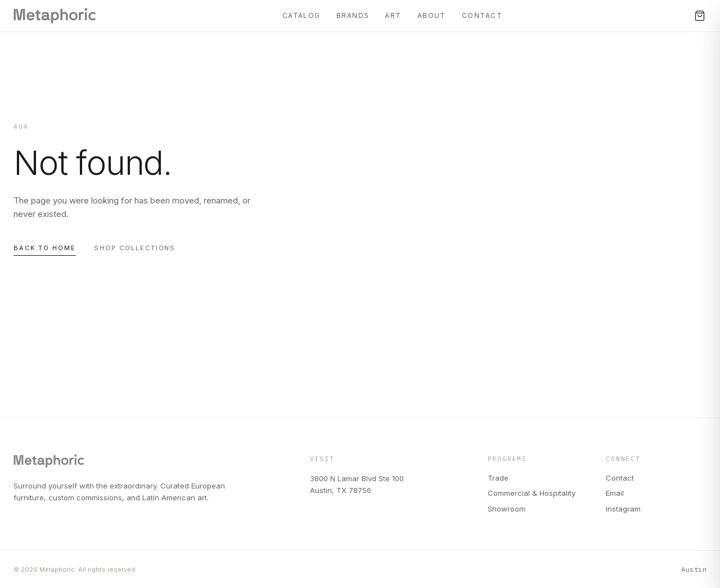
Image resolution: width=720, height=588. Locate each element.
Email (615, 493)
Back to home (45, 248)
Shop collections (135, 248)
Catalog (301, 15)
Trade (498, 478)
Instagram (623, 509)
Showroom (507, 509)
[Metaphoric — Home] (55, 16)
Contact (482, 15)
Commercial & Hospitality (532, 493)
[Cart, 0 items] (700, 16)
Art (393, 15)
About (432, 15)
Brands (353, 15)
